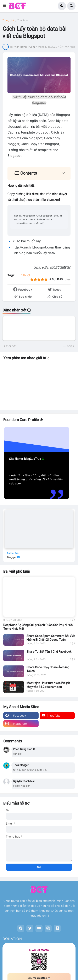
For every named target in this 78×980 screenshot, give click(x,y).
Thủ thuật (23, 20)
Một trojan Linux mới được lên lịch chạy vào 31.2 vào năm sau (48, 685)
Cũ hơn (67, 346)
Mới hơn (11, 346)
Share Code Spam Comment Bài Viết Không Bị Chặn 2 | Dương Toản (51, 638)
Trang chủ (8, 20)
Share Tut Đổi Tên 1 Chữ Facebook (49, 652)
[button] (6, 6)
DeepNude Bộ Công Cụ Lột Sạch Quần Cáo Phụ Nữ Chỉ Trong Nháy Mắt (38, 627)
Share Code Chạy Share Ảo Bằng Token (48, 669)
